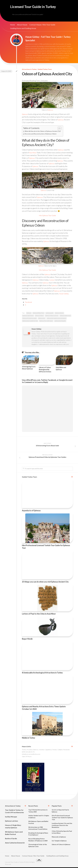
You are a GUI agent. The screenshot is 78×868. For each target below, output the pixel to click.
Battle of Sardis (11, 839)
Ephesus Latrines (12, 822)
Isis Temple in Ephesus (59, 841)
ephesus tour (42, 319)
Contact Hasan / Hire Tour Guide (42, 25)
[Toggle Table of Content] (60, 129)
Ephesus (50, 111)
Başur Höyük (27, 640)
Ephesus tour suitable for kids (30, 322)
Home (13, 25)
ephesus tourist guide (60, 322)
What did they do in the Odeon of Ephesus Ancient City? (43, 132)
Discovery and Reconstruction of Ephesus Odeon (41, 135)
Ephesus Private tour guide (30, 319)
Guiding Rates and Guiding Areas (23, 29)
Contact (53, 281)
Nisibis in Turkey (29, 739)
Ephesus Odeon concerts (52, 316)
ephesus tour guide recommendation (57, 319)
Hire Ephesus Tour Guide (47, 216)
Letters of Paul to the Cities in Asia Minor (39, 614)
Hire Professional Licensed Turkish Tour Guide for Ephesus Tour (62, 818)
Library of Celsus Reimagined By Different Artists (45, 370)
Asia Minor (33, 153)
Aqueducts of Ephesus (31, 511)
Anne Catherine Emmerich (15, 843)
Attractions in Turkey (29, 70)
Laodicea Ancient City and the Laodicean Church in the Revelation (62, 826)
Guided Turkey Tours (45, 70)
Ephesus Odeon (39, 316)
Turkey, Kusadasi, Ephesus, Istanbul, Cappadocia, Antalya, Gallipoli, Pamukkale (46, 750)
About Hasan (22, 25)
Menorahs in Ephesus (59, 838)
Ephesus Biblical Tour (38, 314)
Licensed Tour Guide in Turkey (38, 7)
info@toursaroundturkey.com (31, 755)
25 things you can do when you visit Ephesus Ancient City (45, 583)
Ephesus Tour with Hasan (46, 322)
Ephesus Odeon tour (65, 316)
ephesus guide (50, 314)
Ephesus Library (59, 314)
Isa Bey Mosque (11, 817)
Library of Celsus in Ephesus (61, 845)
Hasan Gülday (65, 294)
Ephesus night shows (28, 316)
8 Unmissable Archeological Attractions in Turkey (42, 673)
